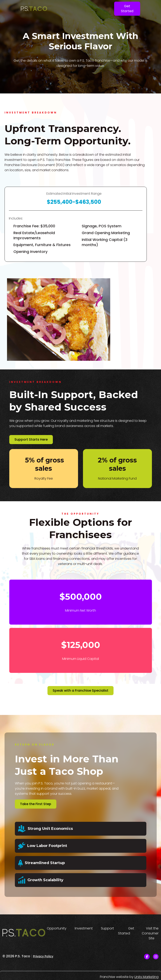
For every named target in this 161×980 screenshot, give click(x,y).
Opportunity (57, 928)
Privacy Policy (43, 956)
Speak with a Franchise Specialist (80, 690)
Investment (84, 928)
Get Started (127, 9)
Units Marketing (146, 977)
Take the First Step (36, 804)
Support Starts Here (31, 439)
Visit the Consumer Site (150, 933)
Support (107, 928)
